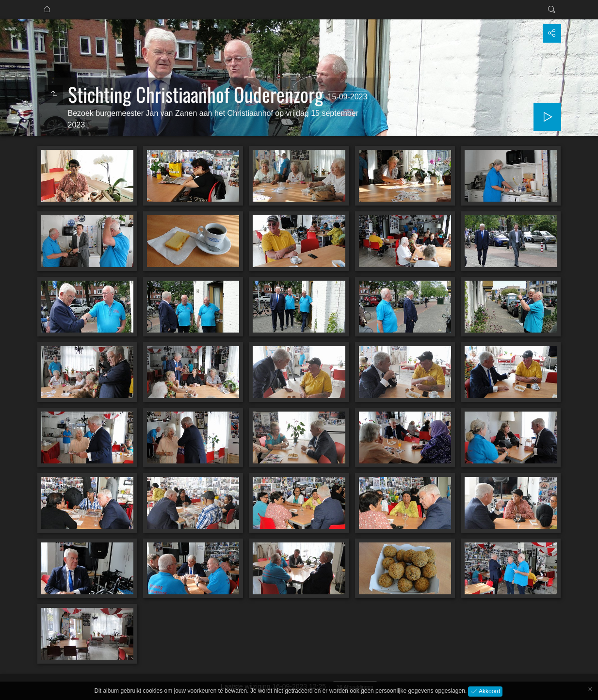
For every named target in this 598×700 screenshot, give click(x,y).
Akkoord (489, 691)
